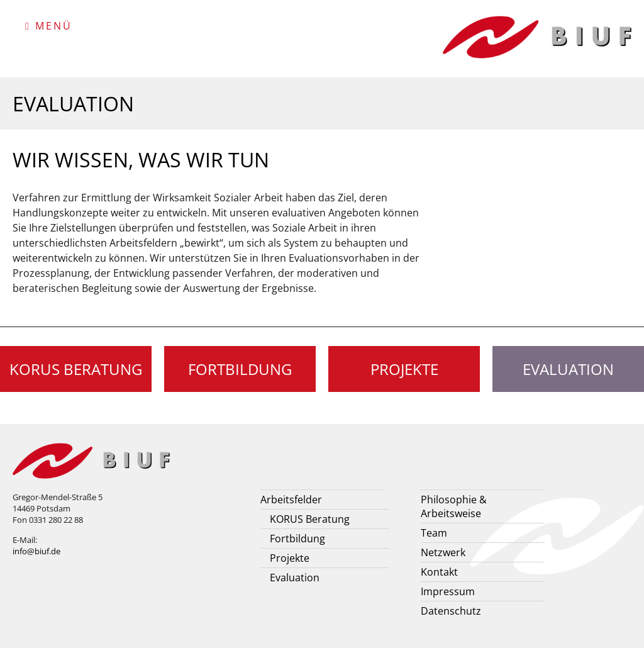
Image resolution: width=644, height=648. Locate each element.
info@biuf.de (36, 551)
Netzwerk (443, 552)
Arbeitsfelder (291, 500)
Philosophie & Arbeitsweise (454, 506)
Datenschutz (451, 611)
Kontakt (439, 572)
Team (434, 533)
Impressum (448, 591)
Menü (49, 26)
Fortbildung (240, 369)
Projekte (404, 369)
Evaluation (295, 578)
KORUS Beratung (76, 369)
